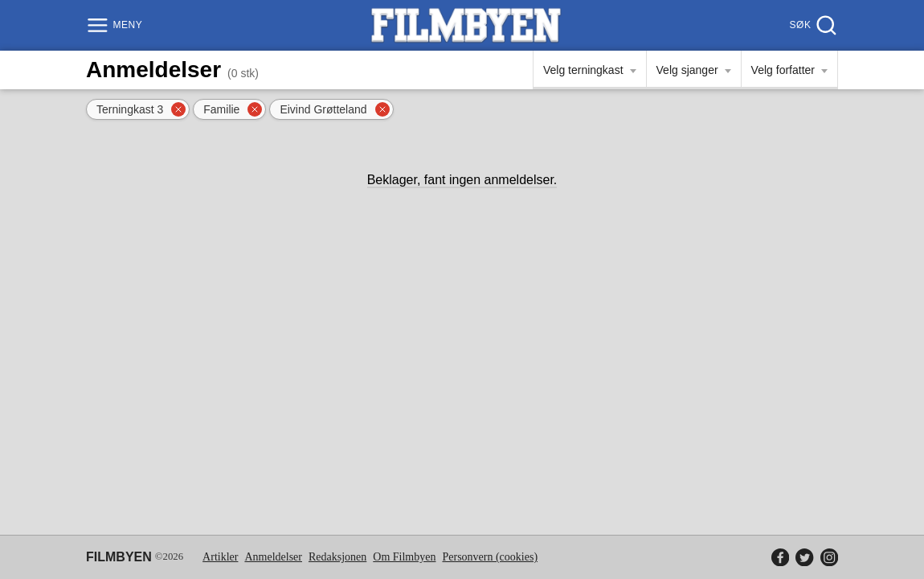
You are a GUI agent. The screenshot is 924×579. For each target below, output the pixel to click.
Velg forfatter (783, 70)
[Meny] (116, 25)
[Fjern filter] (178, 109)
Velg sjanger (687, 70)
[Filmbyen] (466, 25)
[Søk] (812, 25)
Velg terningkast (583, 70)
